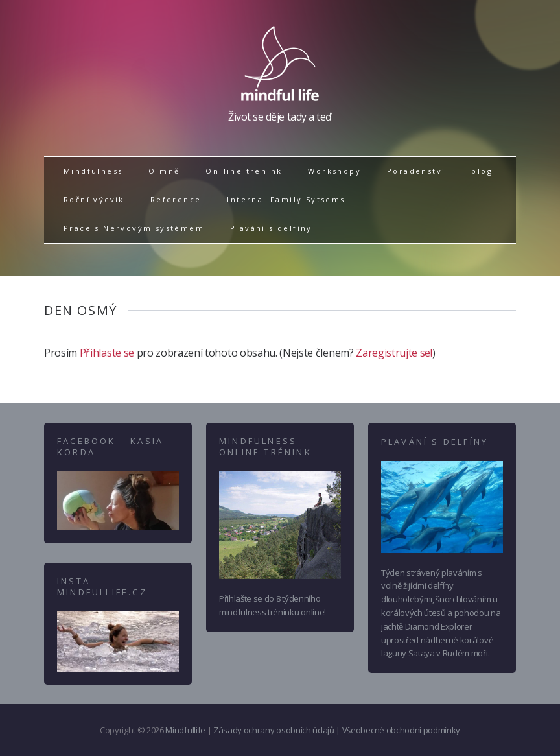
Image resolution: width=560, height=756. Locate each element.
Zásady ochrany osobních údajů (274, 730)
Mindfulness (93, 171)
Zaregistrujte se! (394, 353)
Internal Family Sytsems (286, 199)
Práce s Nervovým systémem (134, 228)
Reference (176, 199)
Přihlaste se (107, 353)
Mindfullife (185, 730)
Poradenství (416, 171)
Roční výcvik (94, 199)
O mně (164, 171)
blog (482, 171)
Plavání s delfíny (271, 228)
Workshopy (334, 171)
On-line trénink (244, 171)
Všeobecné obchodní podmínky (401, 730)
